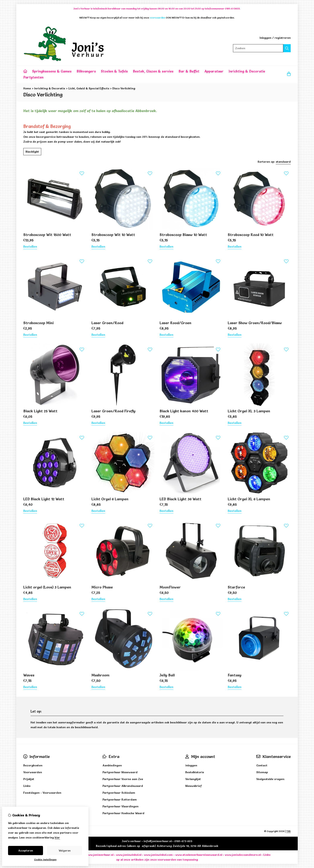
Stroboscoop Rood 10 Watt (251, 235)
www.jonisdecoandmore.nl (243, 855)
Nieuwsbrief (193, 786)
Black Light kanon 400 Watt (184, 411)
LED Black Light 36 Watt (181, 499)
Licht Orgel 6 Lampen (110, 499)
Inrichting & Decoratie (247, 71)
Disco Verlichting (124, 88)
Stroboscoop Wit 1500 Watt (47, 235)
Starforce (236, 587)
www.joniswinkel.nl (129, 855)
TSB (288, 831)
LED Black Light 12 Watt (44, 499)
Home (27, 88)
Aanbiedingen (112, 765)
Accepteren (26, 851)
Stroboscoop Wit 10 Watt (113, 235)
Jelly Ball (167, 675)
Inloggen (265, 38)
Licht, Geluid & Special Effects (89, 88)
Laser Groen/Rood (107, 323)
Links (267, 855)
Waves (29, 675)
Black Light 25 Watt (40, 411)
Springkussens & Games (52, 71)
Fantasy (235, 675)
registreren (283, 38)
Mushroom (100, 675)
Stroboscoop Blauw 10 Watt (183, 235)
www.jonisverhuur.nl (99, 855)
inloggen (191, 765)
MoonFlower (170, 587)
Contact (262, 765)
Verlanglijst (193, 779)
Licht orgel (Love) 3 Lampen (47, 587)
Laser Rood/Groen (175, 323)
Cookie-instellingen (45, 859)
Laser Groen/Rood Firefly (113, 411)
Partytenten (33, 77)
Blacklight (32, 152)
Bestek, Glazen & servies (153, 71)
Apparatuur (214, 71)
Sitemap (262, 772)
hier (57, 837)
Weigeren (65, 851)
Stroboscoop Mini (38, 323)
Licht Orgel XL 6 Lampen (249, 499)
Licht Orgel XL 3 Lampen (249, 411)
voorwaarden (167, 860)
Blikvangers (86, 71)
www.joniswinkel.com (158, 855)
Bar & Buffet (189, 71)
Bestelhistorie (195, 772)
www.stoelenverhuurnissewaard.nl (199, 855)
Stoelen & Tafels (114, 71)
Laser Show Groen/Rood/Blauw (255, 323)
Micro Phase (102, 587)
